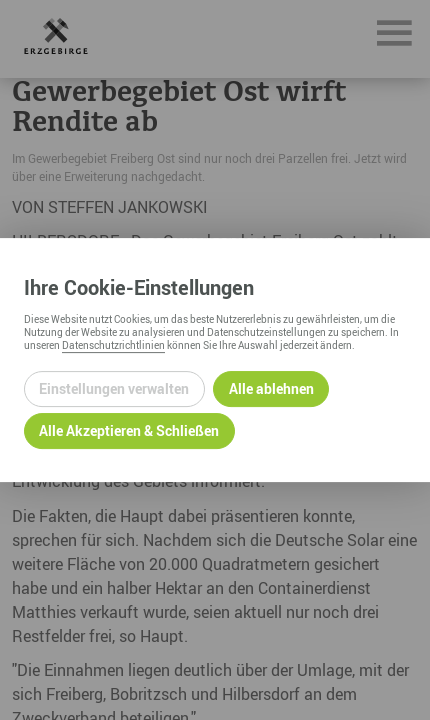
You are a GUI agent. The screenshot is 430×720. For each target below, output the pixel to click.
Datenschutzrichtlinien (113, 345)
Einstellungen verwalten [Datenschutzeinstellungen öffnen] (114, 388)
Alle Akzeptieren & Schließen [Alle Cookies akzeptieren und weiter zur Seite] (129, 430)
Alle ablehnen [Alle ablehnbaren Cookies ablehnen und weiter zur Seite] (271, 388)
